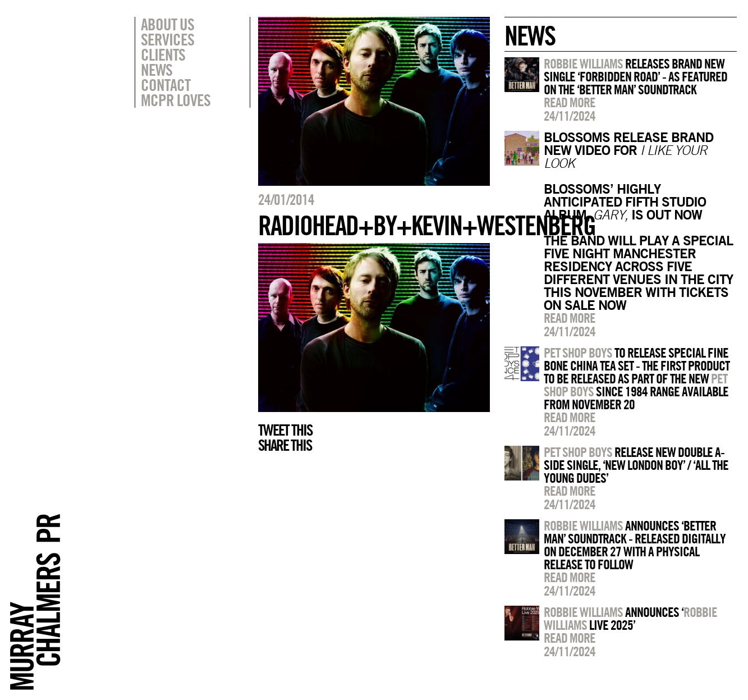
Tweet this (285, 430)
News (157, 70)
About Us (168, 24)
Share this (285, 445)
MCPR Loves (176, 100)
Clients (163, 54)
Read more (570, 102)
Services (168, 39)
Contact (166, 85)
